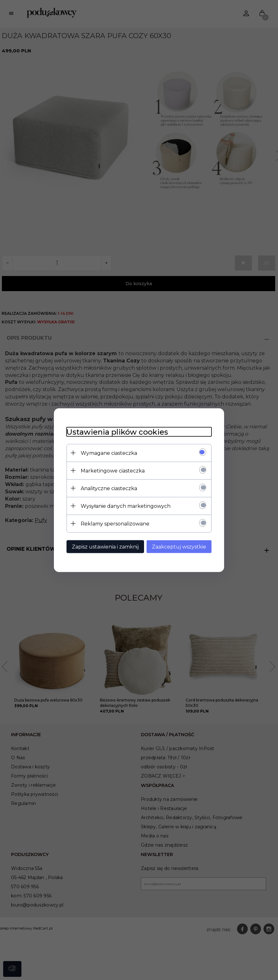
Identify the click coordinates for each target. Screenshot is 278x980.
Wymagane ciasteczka (109, 453)
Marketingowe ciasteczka (113, 470)
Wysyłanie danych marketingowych (126, 506)
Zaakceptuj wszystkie (179, 546)
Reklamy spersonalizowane (115, 523)
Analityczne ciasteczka (109, 488)
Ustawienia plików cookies (117, 432)
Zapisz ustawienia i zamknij (105, 546)
